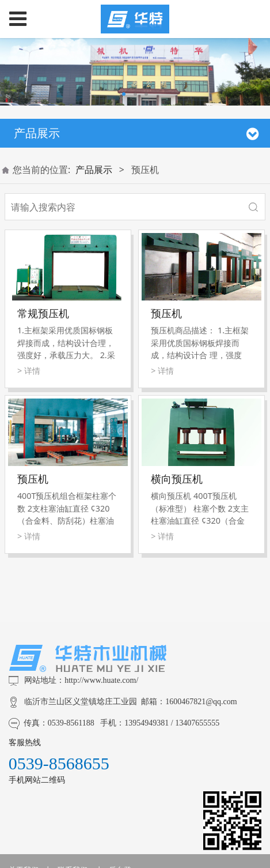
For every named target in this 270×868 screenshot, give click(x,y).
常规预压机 (43, 313)
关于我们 (24, 822)
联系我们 (73, 822)
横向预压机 (177, 479)
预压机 (166, 313)
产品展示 (94, 170)
